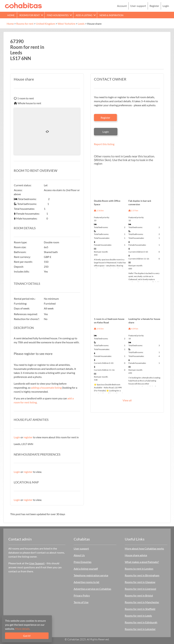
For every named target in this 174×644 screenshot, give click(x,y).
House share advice (136, 555)
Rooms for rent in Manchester (142, 602)
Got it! (27, 636)
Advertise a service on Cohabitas (92, 589)
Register (154, 6)
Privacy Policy (82, 595)
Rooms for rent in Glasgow (140, 582)
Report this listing (104, 144)
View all (127, 400)
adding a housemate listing (46, 388)
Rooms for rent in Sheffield (140, 609)
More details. (23, 629)
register (28, 437)
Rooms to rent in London (139, 569)
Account (122, 6)
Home (11, 15)
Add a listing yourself (86, 569)
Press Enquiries (83, 562)
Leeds (81, 24)
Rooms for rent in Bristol (139, 595)
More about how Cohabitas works (144, 548)
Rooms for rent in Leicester (140, 629)
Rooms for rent (30, 15)
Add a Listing (84, 15)
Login (166, 6)
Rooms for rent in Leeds (138, 616)
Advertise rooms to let (86, 582)
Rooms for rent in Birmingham (142, 575)
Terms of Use (81, 602)
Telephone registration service (91, 575)
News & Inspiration (111, 15)
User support (81, 548)
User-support (138, 6)
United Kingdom (46, 24)
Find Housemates (58, 15)
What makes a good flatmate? (142, 562)
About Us (79, 555)
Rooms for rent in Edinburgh (141, 622)
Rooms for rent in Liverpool (140, 589)
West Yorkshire (66, 24)
